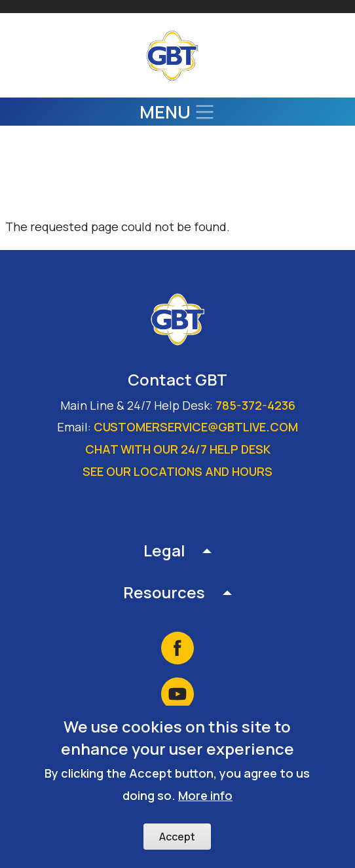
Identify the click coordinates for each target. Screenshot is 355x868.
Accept (177, 839)
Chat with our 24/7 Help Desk (178, 449)
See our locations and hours (177, 471)
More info (205, 799)
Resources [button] (164, 592)
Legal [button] (164, 550)
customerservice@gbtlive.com (196, 427)
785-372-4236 (255, 405)
